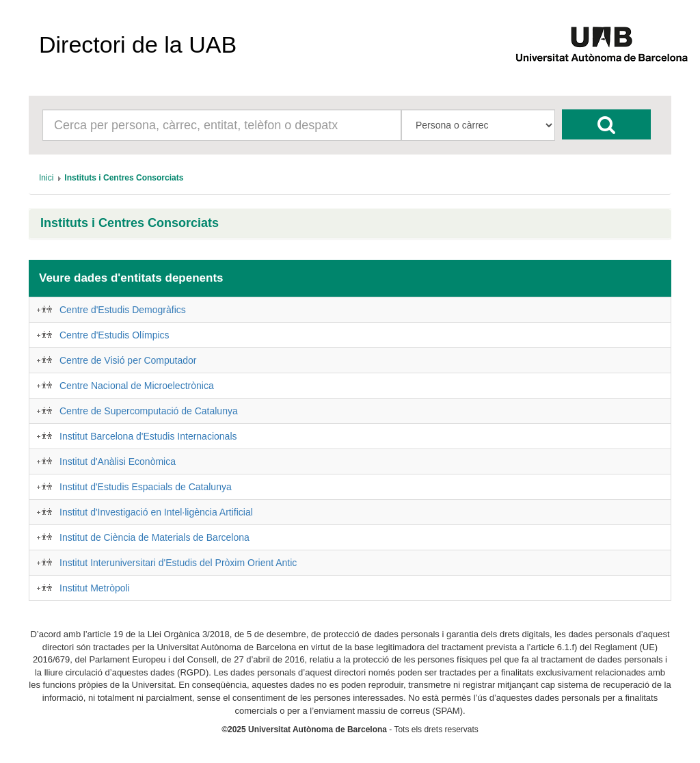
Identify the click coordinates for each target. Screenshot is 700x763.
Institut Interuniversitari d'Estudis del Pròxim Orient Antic (178, 563)
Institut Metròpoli (95, 588)
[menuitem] (46, 178)
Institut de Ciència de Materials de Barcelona (154, 537)
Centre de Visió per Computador (128, 360)
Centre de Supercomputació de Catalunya (149, 411)
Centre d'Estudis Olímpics (115, 335)
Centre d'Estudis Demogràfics (123, 310)
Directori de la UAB (138, 44)
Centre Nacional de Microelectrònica (137, 386)
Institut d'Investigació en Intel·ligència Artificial (156, 512)
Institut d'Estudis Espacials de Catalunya (146, 487)
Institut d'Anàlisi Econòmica (118, 461)
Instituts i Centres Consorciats (130, 223)
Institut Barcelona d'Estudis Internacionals (148, 436)
